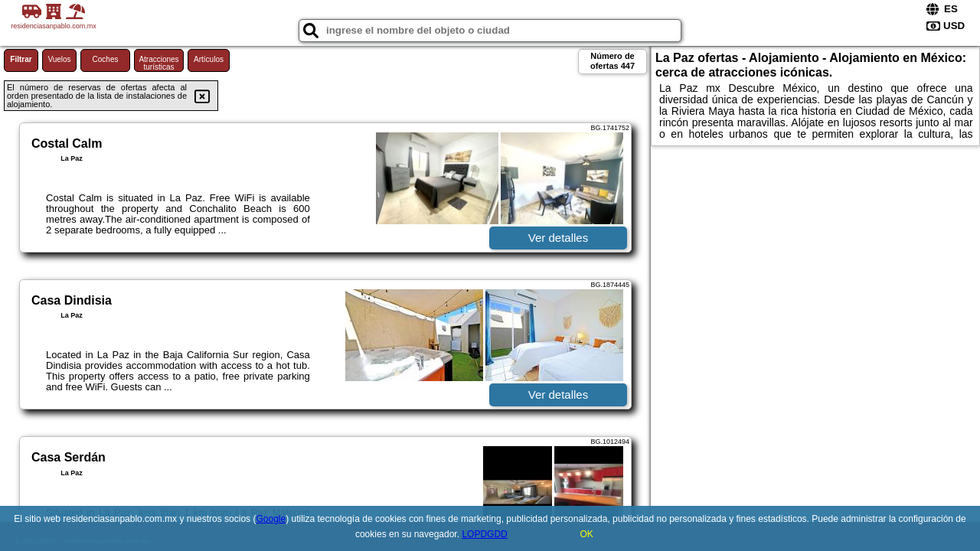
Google (271, 519)
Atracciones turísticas (158, 63)
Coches (106, 59)
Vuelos (59, 59)
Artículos (209, 59)
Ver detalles (558, 238)
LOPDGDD (484, 534)
